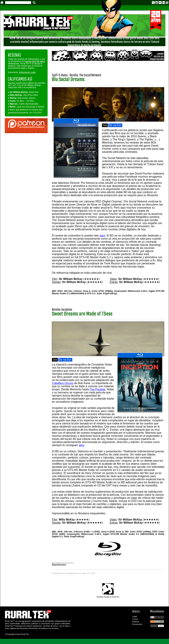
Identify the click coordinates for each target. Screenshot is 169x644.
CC (157, 617)
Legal (135, 616)
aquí (102, 236)
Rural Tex (157, 626)
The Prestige (98, 389)
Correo (135, 619)
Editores (136, 622)
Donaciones (137, 624)
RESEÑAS (14, 55)
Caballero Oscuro (63, 383)
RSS (157, 622)
